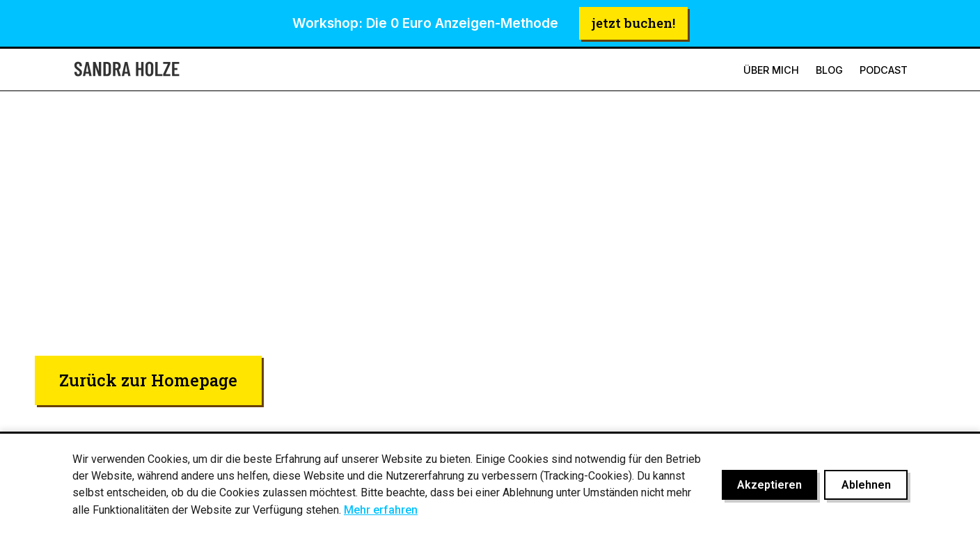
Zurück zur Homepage (148, 380)
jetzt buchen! (633, 23)
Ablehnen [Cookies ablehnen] (866, 485)
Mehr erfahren (381, 510)
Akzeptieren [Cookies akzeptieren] (769, 485)
